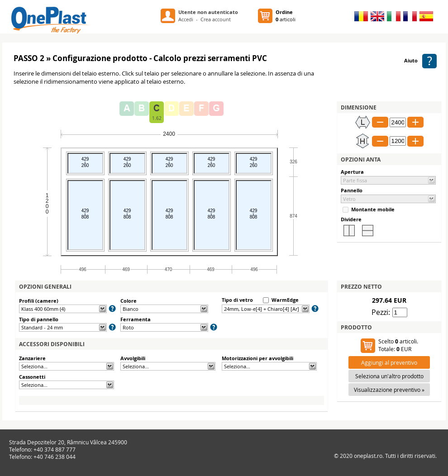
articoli (286, 16)
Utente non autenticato (208, 12)
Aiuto (420, 60)
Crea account (216, 19)
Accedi (186, 19)
